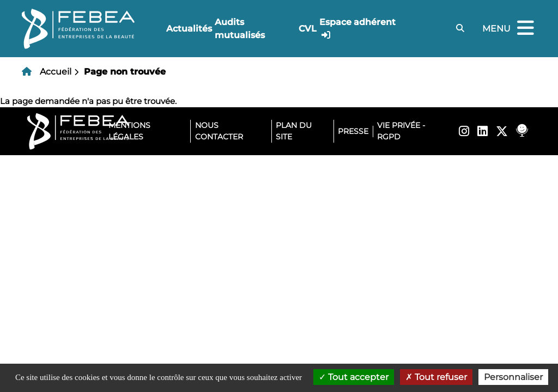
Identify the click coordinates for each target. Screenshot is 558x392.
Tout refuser (436, 377)
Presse (353, 131)
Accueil (56, 72)
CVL (308, 29)
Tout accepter (354, 377)
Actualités (189, 29)
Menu (510, 29)
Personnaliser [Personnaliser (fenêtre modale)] (513, 377)
